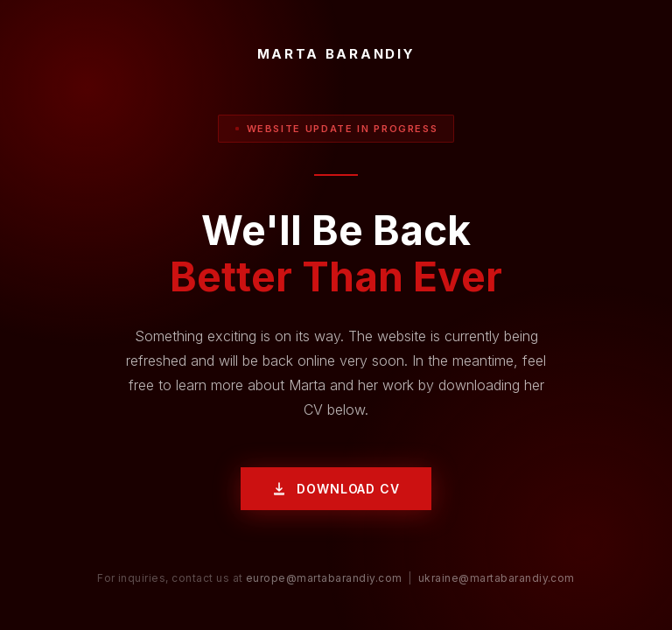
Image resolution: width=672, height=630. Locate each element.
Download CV (336, 489)
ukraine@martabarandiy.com (497, 578)
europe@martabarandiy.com (324, 578)
